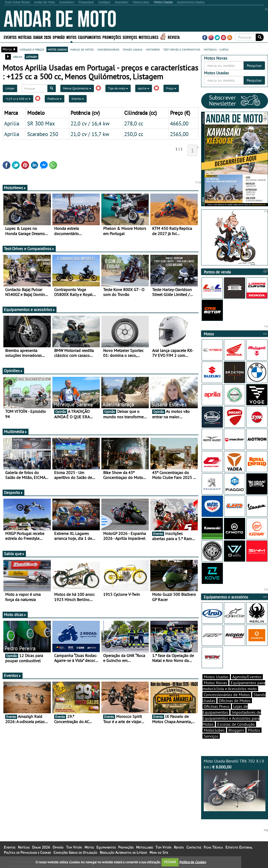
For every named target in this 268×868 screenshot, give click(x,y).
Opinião (59, 37)
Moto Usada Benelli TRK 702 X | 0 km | (235, 785)
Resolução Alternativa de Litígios (123, 852)
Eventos (10, 37)
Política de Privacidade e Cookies (27, 852)
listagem (31, 57)
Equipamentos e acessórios (30, 309)
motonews (153, 49)
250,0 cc (134, 134)
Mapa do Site (159, 852)
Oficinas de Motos (235, 701)
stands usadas (133, 49)
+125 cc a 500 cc (18, 99)
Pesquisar (254, 66)
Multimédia (16, 432)
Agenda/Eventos (247, 677)
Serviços (130, 37)
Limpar (10, 88)
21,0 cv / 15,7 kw (90, 134)
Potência (55, 99)
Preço (171, 88)
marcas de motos (82, 49)
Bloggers (236, 730)
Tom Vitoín (74, 847)
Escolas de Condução (236, 724)
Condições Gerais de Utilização (75, 852)
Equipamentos (89, 37)
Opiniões (13, 371)
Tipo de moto (118, 88)
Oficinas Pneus (217, 706)
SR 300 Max (41, 123)
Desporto (13, 492)
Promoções (112, 37)
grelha (18, 57)
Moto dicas (15, 615)
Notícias (25, 37)
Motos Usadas (216, 677)
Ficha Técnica (213, 847)
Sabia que (14, 554)
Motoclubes (149, 37)
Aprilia (144, 88)
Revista (174, 37)
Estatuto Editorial (239, 847)
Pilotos (254, 730)
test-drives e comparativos (182, 49)
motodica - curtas (216, 49)
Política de (193, 862)
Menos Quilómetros (77, 88)
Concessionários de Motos (227, 695)
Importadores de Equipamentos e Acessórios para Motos (232, 718)
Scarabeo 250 (43, 134)
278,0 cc (134, 123)
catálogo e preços (32, 49)
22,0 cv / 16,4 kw (90, 123)
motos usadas (57, 49)
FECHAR (170, 862)
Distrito (78, 99)
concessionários (108, 49)
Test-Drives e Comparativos (29, 249)
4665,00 (179, 123)
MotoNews (15, 188)
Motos (71, 37)
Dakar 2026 (42, 37)
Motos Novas (215, 683)
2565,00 (179, 134)
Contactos (194, 847)
